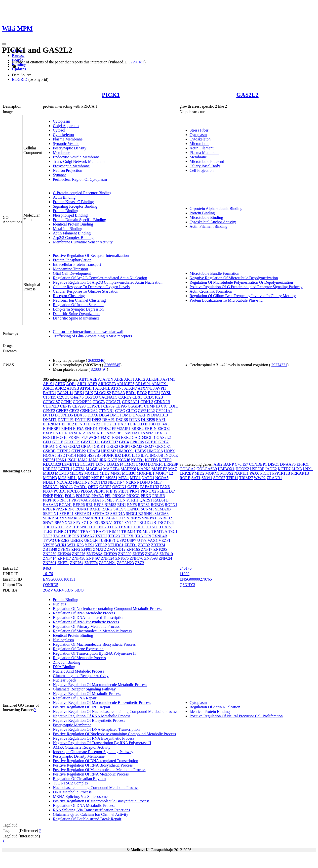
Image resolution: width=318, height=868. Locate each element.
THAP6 (152, 527)
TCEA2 (65, 527)
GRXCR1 (163, 446)
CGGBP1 (135, 406)
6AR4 (59, 590)
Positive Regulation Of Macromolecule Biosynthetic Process (101, 801)
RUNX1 (82, 509)
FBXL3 (161, 433)
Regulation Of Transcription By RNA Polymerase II (94, 653)
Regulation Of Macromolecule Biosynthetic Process (94, 644)
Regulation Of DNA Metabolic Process (84, 805)
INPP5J (49, 460)
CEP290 (79, 406)
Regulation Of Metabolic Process (79, 658)
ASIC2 (60, 388)
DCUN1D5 (64, 415)
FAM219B (113, 433)
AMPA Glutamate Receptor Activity (82, 747)
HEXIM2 (109, 451)
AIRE (119, 379)
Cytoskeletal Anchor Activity (213, 222)
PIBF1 (123, 491)
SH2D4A (118, 514)
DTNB (135, 420)
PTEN (120, 500)
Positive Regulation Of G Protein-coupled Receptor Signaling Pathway (246, 287)
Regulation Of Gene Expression (78, 649)
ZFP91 (87, 549)
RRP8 (70, 509)
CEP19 (66, 406)
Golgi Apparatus (66, 126)
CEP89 (109, 406)
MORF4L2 (164, 473)
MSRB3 (98, 478)
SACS (119, 509)
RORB (185, 478)
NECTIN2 (81, 482)
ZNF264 (64, 554)
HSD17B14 (67, 455)
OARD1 (80, 487)
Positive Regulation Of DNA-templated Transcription (96, 761)
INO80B (156, 455)
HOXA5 (50, 455)
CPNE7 (62, 411)
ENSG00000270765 (196, 579)
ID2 (118, 455)
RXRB (95, 509)
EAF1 (161, 420)
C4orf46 (77, 397)
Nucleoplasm (63, 640)
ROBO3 (157, 505)
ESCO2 (164, 429)
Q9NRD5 (51, 585)
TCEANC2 (98, 527)
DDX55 (80, 415)
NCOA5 (162, 478)
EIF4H (67, 429)
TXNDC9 (143, 536)
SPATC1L (81, 523)
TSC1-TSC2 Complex (71, 783)
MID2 (104, 473)
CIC (164, 406)
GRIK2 (112, 446)
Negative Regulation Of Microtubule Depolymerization (234, 278)
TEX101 (125, 527)
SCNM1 (147, 509)
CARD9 (125, 397)
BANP (229, 464)
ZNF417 (64, 558)
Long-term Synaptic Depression (78, 309)
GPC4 (124, 442)
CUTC (132, 411)
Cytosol (59, 130)
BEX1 (79, 393)
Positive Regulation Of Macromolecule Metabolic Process (99, 770)
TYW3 (48, 540)
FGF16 (62, 437)
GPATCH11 (90, 442)
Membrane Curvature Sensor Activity (83, 242)
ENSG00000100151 (59, 579)
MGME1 (92, 473)
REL (89, 505)
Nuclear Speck (65, 680)
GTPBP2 (79, 451)
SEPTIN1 (51, 514)
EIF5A (78, 429)
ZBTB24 (158, 545)
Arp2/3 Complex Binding (73, 238)
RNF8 (132, 505)
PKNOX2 (148, 491)
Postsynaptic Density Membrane (79, 756)
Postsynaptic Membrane (72, 725)
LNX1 (308, 469)
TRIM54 (128, 531)
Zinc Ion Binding (67, 662)
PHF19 (112, 491)
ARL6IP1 (143, 384)
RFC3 (99, 505)
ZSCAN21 (107, 563)
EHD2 (106, 424)
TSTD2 (101, 536)
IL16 (136, 455)
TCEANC (80, 527)
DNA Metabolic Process (72, 792)
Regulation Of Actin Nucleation (215, 707)
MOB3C (129, 473)
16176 (48, 574)
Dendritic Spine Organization (76, 314)
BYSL (166, 393)
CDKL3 (147, 402)
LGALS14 (115, 464)
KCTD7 (284, 469)
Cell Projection (201, 170)
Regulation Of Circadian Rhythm (79, 779)
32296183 (136, 62)
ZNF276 (79, 554)
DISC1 (273, 464)
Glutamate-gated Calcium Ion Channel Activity (91, 814)
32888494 (99, 369)
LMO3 (142, 464)
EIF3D (150, 424)
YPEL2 (101, 545)
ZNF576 (136, 558)
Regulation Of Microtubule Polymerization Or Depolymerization (241, 282)
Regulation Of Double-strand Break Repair (87, 819)
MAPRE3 (159, 469)
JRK (103, 460)
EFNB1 (81, 424)
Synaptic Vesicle (66, 144)
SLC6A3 (162, 514)
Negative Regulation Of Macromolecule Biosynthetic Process (102, 703)
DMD (127, 415)
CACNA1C (108, 397)
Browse (18, 56)
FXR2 (126, 437)
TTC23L (128, 536)
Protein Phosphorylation (72, 260)
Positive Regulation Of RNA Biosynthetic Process (93, 765)
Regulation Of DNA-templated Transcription (89, 617)
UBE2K (77, 540)
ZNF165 (133, 549)
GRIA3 (74, 446)
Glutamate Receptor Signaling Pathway (84, 689)
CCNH (66, 402)
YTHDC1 (116, 545)
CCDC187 (51, 402)
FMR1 (106, 437)
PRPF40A (79, 500)
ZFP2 (76, 549)
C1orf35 (50, 397)
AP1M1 (169, 379)
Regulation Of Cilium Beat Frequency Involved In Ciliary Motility (243, 296)
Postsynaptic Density (70, 148)
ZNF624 (165, 558)
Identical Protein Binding (73, 224)
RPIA (47, 509)
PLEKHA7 (166, 491)
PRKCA (119, 496)
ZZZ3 (139, 563)
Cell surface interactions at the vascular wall (88, 332)
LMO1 (130, 464)
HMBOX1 (125, 451)
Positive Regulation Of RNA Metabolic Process (91, 774)
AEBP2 (96, 379)
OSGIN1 (119, 487)
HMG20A (155, 451)
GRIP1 (125, 446)
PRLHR (159, 496)
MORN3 (50, 478)
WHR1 (61, 545)
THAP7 (165, 527)
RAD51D (161, 500)
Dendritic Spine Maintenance (76, 318)
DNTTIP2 (83, 420)
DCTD (48, 415)
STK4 (119, 523)
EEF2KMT (52, 424)
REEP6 (79, 505)
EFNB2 (94, 424)
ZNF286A (95, 554)
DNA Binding (64, 667)
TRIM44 (114, 531)
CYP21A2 (164, 411)
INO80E (171, 455)
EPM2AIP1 (121, 429)
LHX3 (297, 469)
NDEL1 (49, 482)
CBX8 (138, 397)
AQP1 (71, 384)
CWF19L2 (146, 411)
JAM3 (93, 460)
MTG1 (135, 478)
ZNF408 (152, 554)
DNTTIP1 (66, 420)
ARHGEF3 (107, 384)
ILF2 (145, 455)
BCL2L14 (65, 393)
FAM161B (95, 433)
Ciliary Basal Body (205, 166)
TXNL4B (160, 536)
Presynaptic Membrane (71, 166)
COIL (173, 406)
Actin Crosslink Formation (211, 291)
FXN (116, 437)
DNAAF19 (141, 415)
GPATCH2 (110, 442)
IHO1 (126, 455)
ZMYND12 (116, 549)
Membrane (61, 153)
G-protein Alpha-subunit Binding (216, 208)
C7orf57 (241, 464)
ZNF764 (77, 563)
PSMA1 (95, 500)
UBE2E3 (62, 540)
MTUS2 (227, 473)
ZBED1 (131, 545)
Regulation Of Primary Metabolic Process (86, 626)
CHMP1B (152, 406)
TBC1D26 (165, 523)
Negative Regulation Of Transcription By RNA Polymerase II (102, 743)
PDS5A (87, 491)
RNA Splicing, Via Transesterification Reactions (91, 810)
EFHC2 (68, 424)
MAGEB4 (112, 469)
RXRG (107, 509)
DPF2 (97, 420)
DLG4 (104, 415)
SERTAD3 (101, 514)
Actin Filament (201, 148)
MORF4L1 (145, 473)
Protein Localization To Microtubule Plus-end (226, 300)
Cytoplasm (61, 121)
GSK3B (49, 451)
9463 (47, 568)
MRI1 (72, 478)
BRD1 (131, 393)
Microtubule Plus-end (207, 161)
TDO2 (112, 527)
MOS (62, 478)
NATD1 (148, 478)
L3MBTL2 (71, 464)
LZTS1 (79, 469)
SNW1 (48, 523)
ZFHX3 (64, 549)
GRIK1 (99, 446)
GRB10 (151, 442)
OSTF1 (133, 487)
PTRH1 (133, 500)
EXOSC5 (50, 433)
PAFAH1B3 (150, 487)
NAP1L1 (241, 473)
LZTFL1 (65, 469)
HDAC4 (93, 451)
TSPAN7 (87, 536)
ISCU (72, 460)
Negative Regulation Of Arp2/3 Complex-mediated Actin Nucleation (108, 282)
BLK (89, 393)
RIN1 (122, 505)
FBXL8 (49, 437)
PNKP (48, 496)
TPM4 (74, 531)
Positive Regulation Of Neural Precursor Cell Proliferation (236, 716)
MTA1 (123, 478)
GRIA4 (87, 446)
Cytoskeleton (63, 135)
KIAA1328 (52, 464)
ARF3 (92, 384)
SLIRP (48, 518)
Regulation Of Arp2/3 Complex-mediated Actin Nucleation (100, 278)
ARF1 (82, 384)
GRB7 (164, 442)
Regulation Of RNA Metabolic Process (84, 613)
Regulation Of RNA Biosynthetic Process (86, 622)
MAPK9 (144, 469)
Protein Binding (66, 211)
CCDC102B (153, 397)
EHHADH (121, 424)
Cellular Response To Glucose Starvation (86, 291)
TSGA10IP (62, 536)
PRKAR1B (300, 473)
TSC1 (173, 531)
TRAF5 (99, 531)
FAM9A (147, 433)
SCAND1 (132, 509)
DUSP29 (148, 420)
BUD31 (154, 393)
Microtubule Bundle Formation (214, 273)
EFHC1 (303, 464)
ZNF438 (79, 558)
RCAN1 (65, 505)
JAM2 (82, 460)
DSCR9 (122, 420)
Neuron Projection (68, 170)
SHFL (149, 514)
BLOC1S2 (103, 393)
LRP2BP (171, 464)
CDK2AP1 (131, 402)
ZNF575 (122, 558)
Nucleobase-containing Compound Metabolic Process (96, 788)
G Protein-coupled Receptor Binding (82, 193)
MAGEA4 (94, 469)
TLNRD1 (61, 531)
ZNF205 (160, 549)
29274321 (279, 365)
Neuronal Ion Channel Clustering (79, 300)
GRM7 (149, 446)
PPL (108, 496)
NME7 (156, 482)
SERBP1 (66, 514)
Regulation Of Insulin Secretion (78, 305)
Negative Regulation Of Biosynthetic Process (89, 720)
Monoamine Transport (71, 269)
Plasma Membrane (68, 139)
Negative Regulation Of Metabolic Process (87, 694)
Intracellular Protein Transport (77, 264)
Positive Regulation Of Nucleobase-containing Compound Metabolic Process (114, 734)
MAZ (173, 469)
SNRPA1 (149, 518)
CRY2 (74, 411)
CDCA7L (113, 402)
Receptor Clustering (69, 296)
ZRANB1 (274, 478)
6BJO (79, 590)
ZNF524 (108, 558)
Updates (19, 69)
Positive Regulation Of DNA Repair (82, 707)
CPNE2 (49, 411)
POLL (70, 496)
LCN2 (101, 464)
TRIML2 (143, 531)
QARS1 (146, 500)
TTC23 (114, 536)
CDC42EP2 (82, 402)
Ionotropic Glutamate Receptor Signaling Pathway (93, 752)
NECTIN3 (99, 482)
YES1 (89, 545)
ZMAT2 (100, 549)
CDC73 (99, 402)
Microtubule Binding (206, 217)
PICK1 (111, 95)
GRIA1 (49, 446)
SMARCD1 (114, 518)
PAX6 (165, 487)
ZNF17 (147, 549)
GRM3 (137, 446)
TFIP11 (139, 527)
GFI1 (47, 442)
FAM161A (77, 433)
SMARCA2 (75, 518)
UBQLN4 (92, 540)
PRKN (146, 496)
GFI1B (58, 442)
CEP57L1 (94, 406)
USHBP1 (108, 540)
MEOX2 (76, 473)
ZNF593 (151, 558)
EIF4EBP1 (52, 429)
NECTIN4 (116, 482)
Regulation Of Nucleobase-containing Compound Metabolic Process (107, 609)
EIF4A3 (163, 424)
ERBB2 (138, 429)
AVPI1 (161, 388)
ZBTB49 (50, 549)
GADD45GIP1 (144, 437)
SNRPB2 (165, 518)
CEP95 (121, 406)
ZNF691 (50, 563)
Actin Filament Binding (72, 233)
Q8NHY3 (187, 585)
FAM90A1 (131, 433)
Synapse (60, 175)
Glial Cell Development (72, 273)
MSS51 (111, 478)
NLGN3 (143, 482)
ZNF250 (50, 554)
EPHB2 (105, 429)
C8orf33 (91, 397)
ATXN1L (103, 388)
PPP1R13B (281, 473)
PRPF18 (50, 500)
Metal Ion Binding (68, 229)
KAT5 (112, 460)
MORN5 (212, 473)
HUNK (108, 455)
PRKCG (133, 496)
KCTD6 (151, 460)
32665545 (112, 365)
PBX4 (48, 491)
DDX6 (93, 415)
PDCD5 (73, 491)
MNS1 (116, 473)
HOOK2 (242, 469)
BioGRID (20, 79)
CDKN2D (51, 406)
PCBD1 (60, 491)
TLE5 (48, 531)
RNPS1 (144, 505)
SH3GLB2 (134, 514)
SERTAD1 (83, 514)
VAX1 (153, 540)
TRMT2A (159, 531)
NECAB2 (64, 482)
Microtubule (199, 144)
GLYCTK (72, 442)
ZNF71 (63, 563)
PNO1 (59, 496)
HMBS (140, 451)
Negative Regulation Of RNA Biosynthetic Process (94, 738)
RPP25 (58, 509)
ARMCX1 (160, 384)
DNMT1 (50, 420)
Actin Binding (64, 197)
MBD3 (48, 473)
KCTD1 (138, 460)
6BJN (69, 590)
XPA (80, 545)
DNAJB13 (160, 415)
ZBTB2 (144, 545)
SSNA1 (107, 523)
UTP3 (142, 540)
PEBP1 (99, 491)
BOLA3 (119, 393)
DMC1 (116, 415)
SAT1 (196, 478)
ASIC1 (48, 388)
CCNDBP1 (258, 464)
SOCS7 (219, 478)
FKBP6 (74, 437)
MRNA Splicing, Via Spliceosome (80, 797)
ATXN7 (131, 388)
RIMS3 (110, 505)
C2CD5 (63, 397)
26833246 (96, 360)
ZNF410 (166, 554)
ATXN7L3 (146, 388)
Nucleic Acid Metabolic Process (79, 671)
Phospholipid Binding (70, 215)
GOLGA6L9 (207, 469)
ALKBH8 (154, 379)
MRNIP (84, 478)
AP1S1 (49, 384)
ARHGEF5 (125, 384)
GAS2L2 (247, 95)
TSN (76, 536)
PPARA (98, 496)
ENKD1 (91, 429)
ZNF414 (50, 558)
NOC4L (66, 487)
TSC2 (48, 536)
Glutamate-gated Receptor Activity (81, 676)
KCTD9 (165, 460)
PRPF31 (64, 500)
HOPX (169, 451)
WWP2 (260, 478)
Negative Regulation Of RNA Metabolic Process (92, 716)
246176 (186, 568)
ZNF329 (110, 554)
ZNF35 (138, 554)
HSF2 (82, 455)
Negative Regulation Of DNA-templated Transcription (96, 729)
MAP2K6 (128, 469)
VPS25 (49, 545)
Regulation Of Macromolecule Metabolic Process (92, 631)
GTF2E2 (64, 451)
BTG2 (142, 393)
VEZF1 (164, 540)
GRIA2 (61, 446)
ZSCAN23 (125, 563)
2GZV (48, 590)
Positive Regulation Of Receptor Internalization (91, 255)
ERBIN (151, 429)
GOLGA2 (188, 469)
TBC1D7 (50, 527)
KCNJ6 (124, 460)
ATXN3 (117, 388)
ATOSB (73, 388)
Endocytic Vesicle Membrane (76, 157)
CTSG (120, 411)
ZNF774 (91, 563)
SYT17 (130, 523)
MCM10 (62, 473)
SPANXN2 (63, 523)
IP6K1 (61, 460)
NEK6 (131, 482)
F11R (63, 433)
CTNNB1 (106, 411)
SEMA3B (163, 509)
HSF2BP (94, 455)
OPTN (93, 487)
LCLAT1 (87, 464)
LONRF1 (156, 464)
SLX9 (59, 518)
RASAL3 (50, 505)
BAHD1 (50, 393)
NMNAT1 (51, 487)
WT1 (71, 545)
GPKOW (137, 442)
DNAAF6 (288, 464)
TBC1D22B (146, 523)
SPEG (95, 523)
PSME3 (108, 500)
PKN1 (135, 491)
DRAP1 (108, 420)
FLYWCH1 (90, 437)
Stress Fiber (199, 130)
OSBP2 (105, 487)
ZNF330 (125, 554)
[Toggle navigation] (4, 44)
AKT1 (129, 379)
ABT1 (84, 379)
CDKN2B (162, 402)
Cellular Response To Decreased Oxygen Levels (91, 287)
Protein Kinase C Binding (73, 202)
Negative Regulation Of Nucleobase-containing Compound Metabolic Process (115, 711)
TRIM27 (246, 478)
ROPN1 (171, 505)
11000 (184, 574)
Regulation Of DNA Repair (75, 698)
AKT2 (140, 379)
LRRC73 (50, 469)
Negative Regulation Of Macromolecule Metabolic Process (100, 685)
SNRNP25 (133, 518)
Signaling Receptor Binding (75, 206)
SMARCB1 (94, 518)
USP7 (132, 540)
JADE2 (271, 469)
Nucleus (59, 604)
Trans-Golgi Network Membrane (79, 161)
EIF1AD (137, 424)
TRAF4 (87, 531)
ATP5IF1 (87, 388)
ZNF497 (93, 558)
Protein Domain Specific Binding (79, 220)
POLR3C (83, 496)
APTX (60, 384)
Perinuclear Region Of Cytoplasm (80, 179)
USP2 (121, 540)
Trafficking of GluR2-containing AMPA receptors (93, 336)
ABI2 (218, 464)
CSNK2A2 (89, 411)
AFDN (108, 379)
